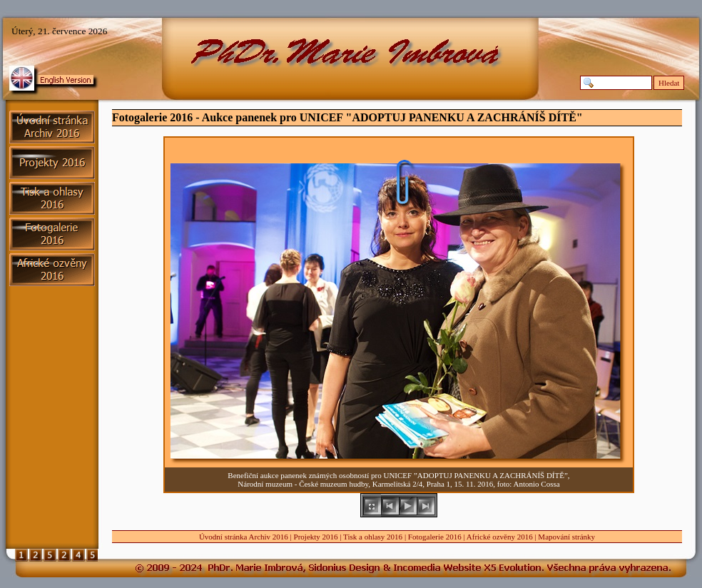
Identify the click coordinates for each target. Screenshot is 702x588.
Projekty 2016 (316, 537)
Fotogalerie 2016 (435, 537)
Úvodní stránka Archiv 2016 (244, 537)
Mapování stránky (566, 537)
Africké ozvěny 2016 (500, 537)
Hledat (669, 83)
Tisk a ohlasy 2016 (373, 537)
